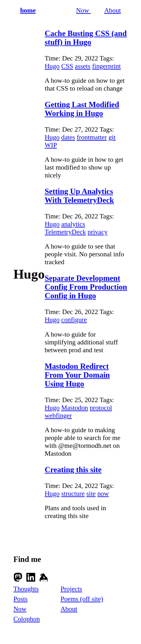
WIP (51, 145)
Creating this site (73, 470)
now (103, 494)
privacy (98, 232)
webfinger (58, 416)
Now (83, 10)
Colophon (27, 619)
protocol (101, 408)
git (112, 137)
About (113, 10)
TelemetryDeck (65, 232)
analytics (73, 224)
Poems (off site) (82, 599)
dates (68, 137)
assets (83, 66)
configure (74, 320)
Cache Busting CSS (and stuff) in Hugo (86, 38)
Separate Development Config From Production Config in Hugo (86, 287)
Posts (21, 599)
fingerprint (106, 66)
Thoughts (26, 589)
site (91, 494)
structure (73, 494)
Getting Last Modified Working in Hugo (82, 109)
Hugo (52, 66)
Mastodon (75, 408)
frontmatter (92, 137)
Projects (71, 589)
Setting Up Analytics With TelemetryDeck (79, 196)
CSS (67, 66)
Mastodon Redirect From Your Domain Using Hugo (77, 375)
